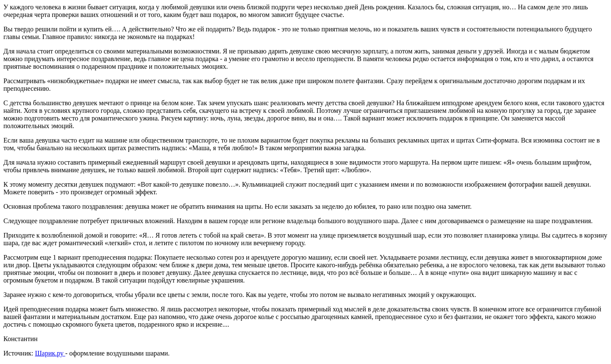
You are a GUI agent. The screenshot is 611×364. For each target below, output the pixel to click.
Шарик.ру (50, 353)
